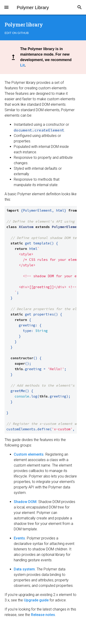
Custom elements (29, 454)
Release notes (43, 615)
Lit (22, 65)
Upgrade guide (36, 600)
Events (19, 538)
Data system (24, 569)
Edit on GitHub (17, 33)
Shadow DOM (25, 502)
